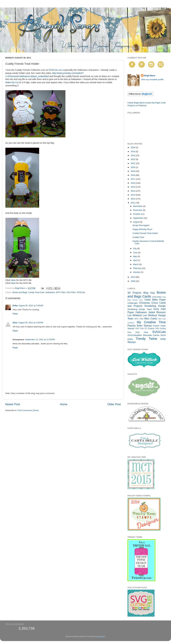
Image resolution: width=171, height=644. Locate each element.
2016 (133, 183)
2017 (133, 179)
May (135, 256)
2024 (133, 152)
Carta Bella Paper (155, 300)
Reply (15, 314)
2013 (133, 195)
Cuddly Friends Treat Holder (145, 233)
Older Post (114, 404)
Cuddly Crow (138, 237)
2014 (133, 191)
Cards (147, 296)
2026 (133, 147)
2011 (133, 203)
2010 (133, 277)
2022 (133, 159)
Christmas (145, 303)
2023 (133, 155)
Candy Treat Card (36, 292)
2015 (133, 187)
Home (64, 404)
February (137, 268)
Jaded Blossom (157, 312)
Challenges (133, 303)
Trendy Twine (146, 339)
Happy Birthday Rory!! (142, 229)
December (138, 206)
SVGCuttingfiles (135, 335)
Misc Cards (151, 318)
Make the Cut (12, 82)
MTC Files (61, 292)
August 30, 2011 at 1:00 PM (31, 323)
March (136, 264)
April (135, 260)
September (138, 218)
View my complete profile (152, 79)
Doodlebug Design (155, 306)
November (138, 210)
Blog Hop (149, 293)
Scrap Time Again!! (141, 225)
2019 (133, 171)
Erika (15, 306)
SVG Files (71, 292)
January (137, 272)
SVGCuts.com (55, 70)
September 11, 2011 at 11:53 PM (40, 340)
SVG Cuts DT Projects (145, 329)
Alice (15, 323)
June (136, 252)
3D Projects (134, 293)
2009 (133, 281)
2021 (133, 163)
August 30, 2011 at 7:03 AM (31, 306)
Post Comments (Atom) (28, 410)
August (136, 222)
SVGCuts (81, 292)
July (135, 248)
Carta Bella (157, 297)
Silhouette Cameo (151, 335)
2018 (133, 175)
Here (13, 280)
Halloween (50, 292)
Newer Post (13, 404)
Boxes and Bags (20, 292)
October (137, 214)
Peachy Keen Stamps (140, 326)
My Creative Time (151, 322)
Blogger (102, 636)
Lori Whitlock (135, 315)
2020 (133, 167)
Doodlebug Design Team (140, 309)
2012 (133, 199)
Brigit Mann (150, 76)
